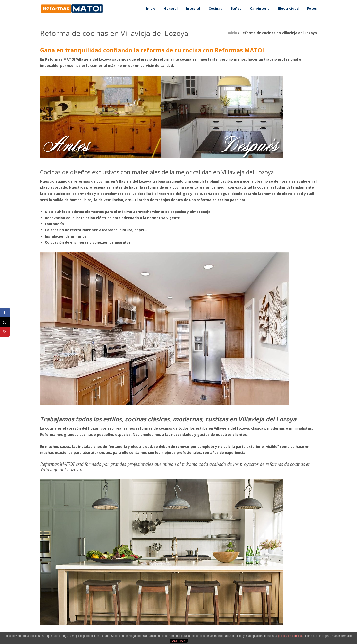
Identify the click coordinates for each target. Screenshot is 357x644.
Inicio (232, 33)
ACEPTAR (178, 641)
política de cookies (290, 636)
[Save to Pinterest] (5, 332)
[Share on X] (5, 322)
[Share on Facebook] (5, 312)
